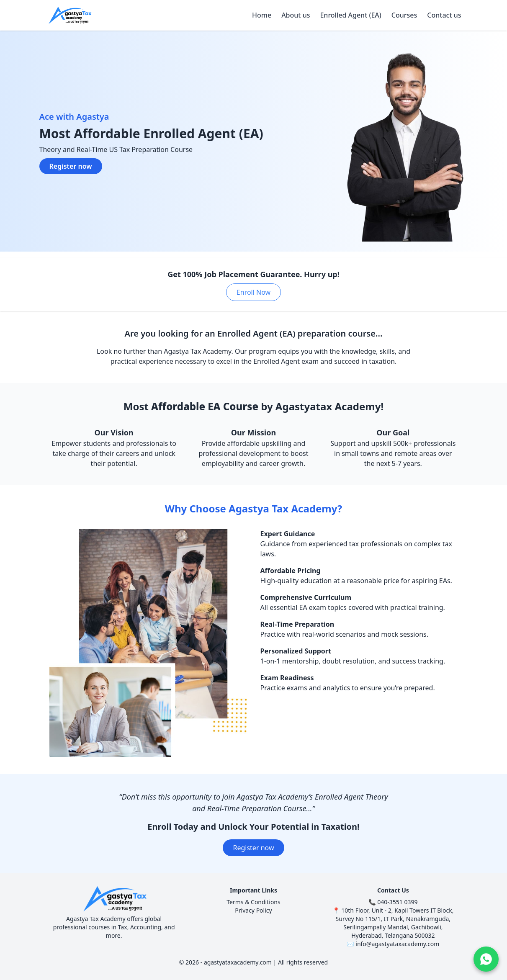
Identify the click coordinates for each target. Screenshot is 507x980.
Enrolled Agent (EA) (350, 15)
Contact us (444, 15)
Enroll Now (253, 292)
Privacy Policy (253, 910)
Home (262, 15)
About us (296, 15)
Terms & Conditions (253, 902)
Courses (404, 15)
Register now (71, 166)
